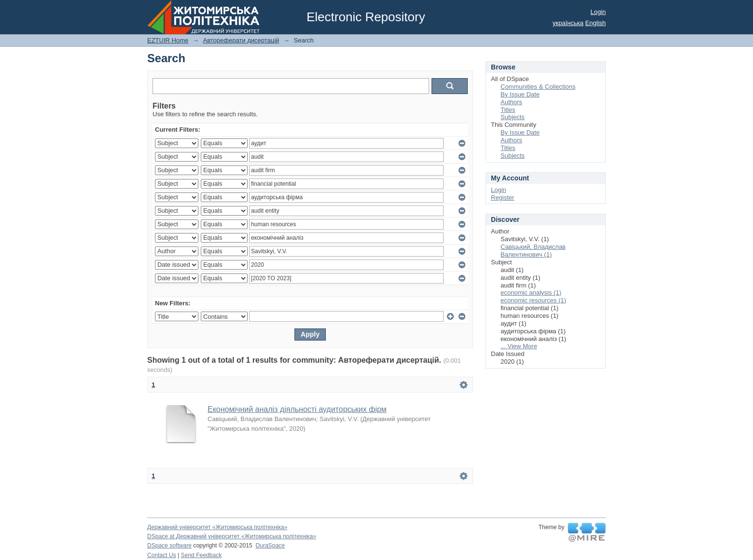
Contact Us (162, 555)
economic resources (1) (533, 300)
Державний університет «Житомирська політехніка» (217, 527)
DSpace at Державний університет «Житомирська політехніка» (232, 536)
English (595, 23)
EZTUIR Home (168, 40)
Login (598, 12)
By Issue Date (520, 94)
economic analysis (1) (531, 293)
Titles (508, 110)
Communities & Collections (538, 87)
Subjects (513, 117)
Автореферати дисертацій (241, 40)
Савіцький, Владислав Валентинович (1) (533, 251)
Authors (511, 102)
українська (568, 23)
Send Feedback (202, 555)
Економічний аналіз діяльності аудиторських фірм (297, 409)
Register (502, 198)
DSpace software (169, 546)
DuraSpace (270, 546)
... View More (519, 346)
